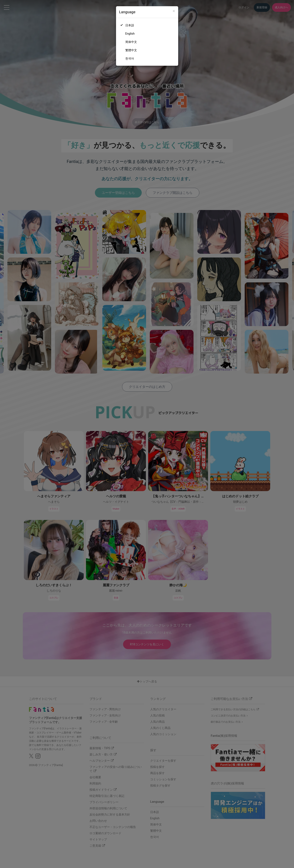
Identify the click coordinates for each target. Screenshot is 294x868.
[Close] (174, 11)
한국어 (130, 58)
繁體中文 (131, 50)
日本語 (130, 25)
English (130, 34)
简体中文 (131, 42)
